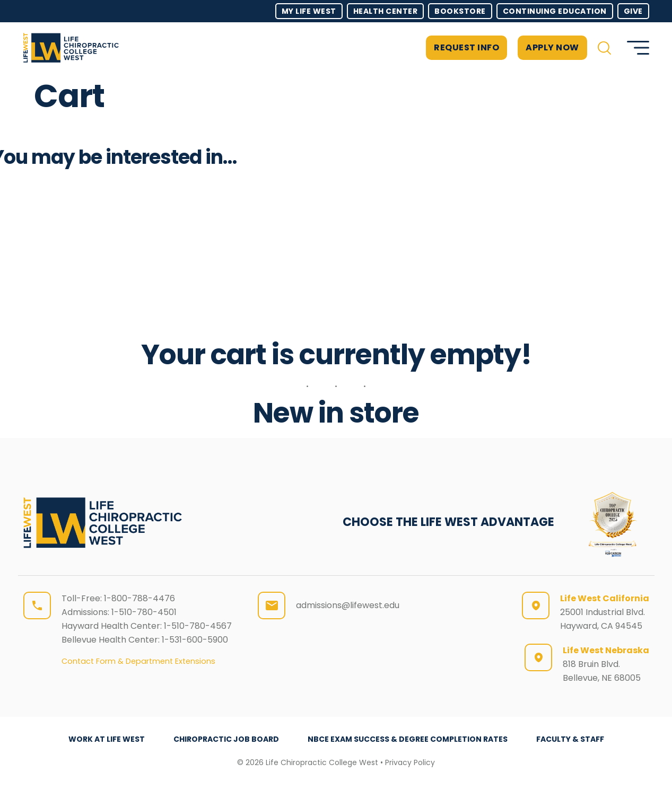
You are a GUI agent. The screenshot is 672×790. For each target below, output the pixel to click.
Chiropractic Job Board (226, 739)
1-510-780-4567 (198, 626)
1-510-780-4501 (144, 612)
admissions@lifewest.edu (348, 605)
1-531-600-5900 (195, 640)
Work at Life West (107, 739)
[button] (604, 48)
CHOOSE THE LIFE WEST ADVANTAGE (448, 522)
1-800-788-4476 (139, 598)
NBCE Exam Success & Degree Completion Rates (408, 739)
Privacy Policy (410, 762)
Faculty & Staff (570, 739)
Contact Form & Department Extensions (138, 661)
